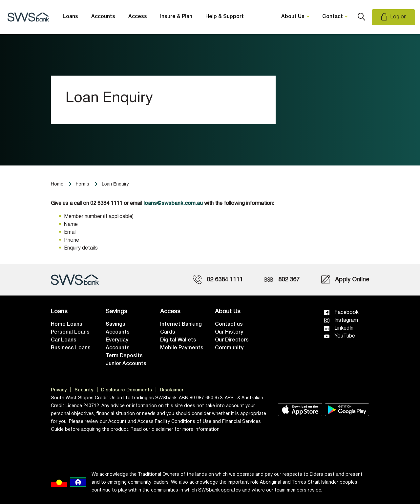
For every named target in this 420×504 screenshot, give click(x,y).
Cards (168, 332)
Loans (70, 17)
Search (361, 17)
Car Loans (64, 340)
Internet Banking (181, 324)
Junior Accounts (126, 364)
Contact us (229, 324)
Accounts (103, 17)
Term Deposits (124, 356)
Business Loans (71, 348)
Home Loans (67, 324)
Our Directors (232, 340)
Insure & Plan (176, 17)
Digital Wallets (178, 340)
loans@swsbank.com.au (173, 204)
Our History (229, 332)
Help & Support (225, 17)
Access (138, 17)
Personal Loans (70, 332)
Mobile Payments (182, 348)
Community (229, 348)
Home (57, 184)
